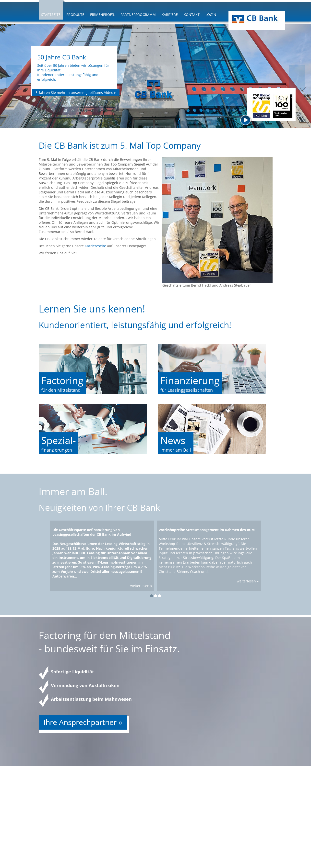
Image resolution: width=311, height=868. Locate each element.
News (173, 440)
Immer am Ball (176, 450)
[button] (152, 596)
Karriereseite (96, 246)
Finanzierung (190, 380)
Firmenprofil (102, 15)
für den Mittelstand (61, 390)
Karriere (170, 15)
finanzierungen (57, 450)
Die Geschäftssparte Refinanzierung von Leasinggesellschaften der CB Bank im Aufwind (92, 532)
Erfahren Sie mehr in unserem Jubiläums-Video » (76, 93)
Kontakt (192, 15)
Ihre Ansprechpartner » (83, 722)
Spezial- (59, 440)
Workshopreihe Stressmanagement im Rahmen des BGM (207, 530)
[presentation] (14, 78)
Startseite (51, 15)
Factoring (62, 380)
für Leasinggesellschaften (187, 390)
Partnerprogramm (138, 15)
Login (211, 15)
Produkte (75, 15)
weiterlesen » (141, 586)
